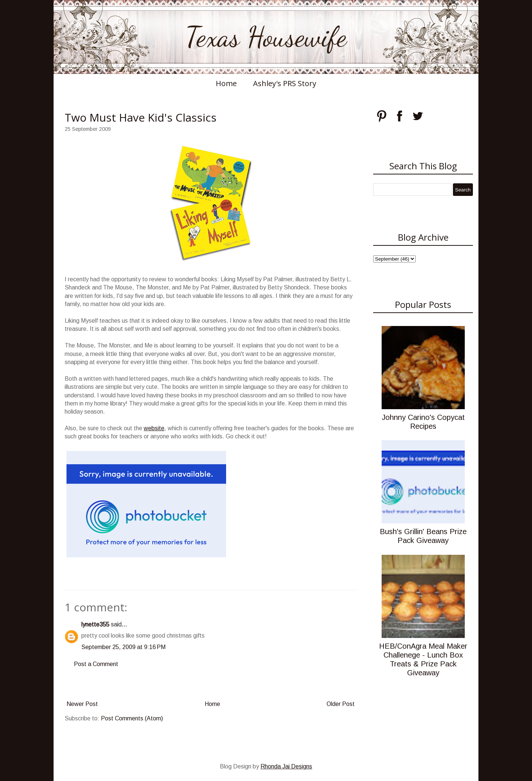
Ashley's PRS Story (285, 83)
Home (226, 83)
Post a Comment (96, 664)
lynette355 (95, 624)
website (154, 428)
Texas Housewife (266, 37)
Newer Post (82, 704)
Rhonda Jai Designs (286, 766)
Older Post (341, 704)
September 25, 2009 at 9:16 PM (123, 647)
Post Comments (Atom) (132, 718)
